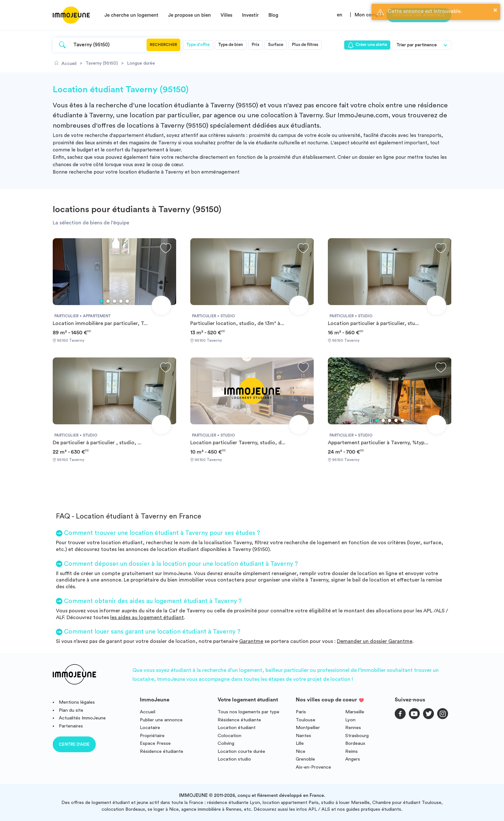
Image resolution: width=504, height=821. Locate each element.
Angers (353, 759)
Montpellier (308, 728)
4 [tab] (121, 301)
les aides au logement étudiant (147, 618)
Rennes (353, 728)
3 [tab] (114, 301)
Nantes (303, 736)
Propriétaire (152, 736)
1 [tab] (102, 301)
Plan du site (71, 710)
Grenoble (305, 759)
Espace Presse (155, 743)
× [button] (495, 10)
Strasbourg (357, 736)
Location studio (234, 759)
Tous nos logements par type (248, 712)
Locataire (150, 728)
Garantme (251, 641)
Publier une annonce (161, 720)
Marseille (355, 712)
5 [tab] (127, 301)
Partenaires (71, 726)
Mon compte (369, 15)
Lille (300, 743)
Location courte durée (241, 751)
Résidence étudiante (162, 751)
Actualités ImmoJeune (82, 718)
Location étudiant (237, 728)
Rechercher (163, 45)
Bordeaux (355, 743)
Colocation (230, 736)
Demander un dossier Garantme (375, 641)
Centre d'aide (74, 744)
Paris (301, 712)
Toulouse (306, 720)
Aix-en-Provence (313, 767)
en (340, 15)
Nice (301, 751)
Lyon (350, 720)
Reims (351, 751)
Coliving (226, 743)
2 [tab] (108, 301)
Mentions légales (77, 702)
